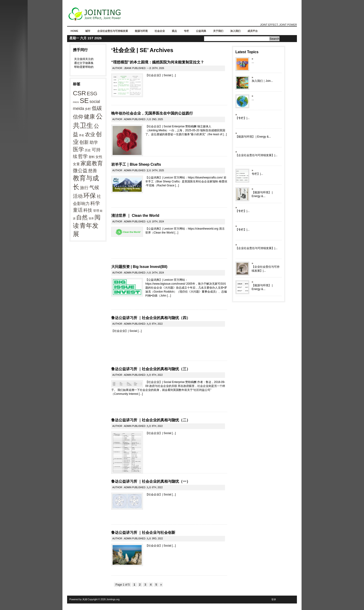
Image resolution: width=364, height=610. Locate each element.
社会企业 (160, 31)
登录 (274, 599)
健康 (89, 117)
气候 (94, 188)
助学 (94, 142)
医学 (78, 149)
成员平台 (253, 31)
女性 (99, 157)
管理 (96, 211)
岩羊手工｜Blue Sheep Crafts (136, 164)
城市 (88, 31)
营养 (91, 218)
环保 (90, 196)
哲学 (83, 156)
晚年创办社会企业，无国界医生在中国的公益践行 (152, 113)
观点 (174, 31)
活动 (78, 196)
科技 (88, 210)
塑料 (92, 157)
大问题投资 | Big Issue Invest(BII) (139, 267)
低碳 (97, 108)
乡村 (88, 109)
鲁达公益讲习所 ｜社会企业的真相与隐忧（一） (151, 481)
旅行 (84, 188)
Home (74, 31)
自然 (82, 217)
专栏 (186, 31)
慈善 (93, 171)
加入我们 (235, 31)
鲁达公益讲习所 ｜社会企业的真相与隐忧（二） (151, 420)
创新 (84, 142)
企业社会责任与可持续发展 (113, 31)
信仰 (78, 117)
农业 (90, 134)
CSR (79, 93)
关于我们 (218, 31)
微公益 (80, 171)
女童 (76, 164)
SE (84, 101)
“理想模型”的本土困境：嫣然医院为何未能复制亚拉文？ (158, 62)
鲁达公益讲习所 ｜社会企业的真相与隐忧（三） (151, 369)
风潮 (85, 599)
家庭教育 (92, 163)
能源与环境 (141, 31)
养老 (81, 135)
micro (76, 102)
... (174, 75)
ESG (92, 94)
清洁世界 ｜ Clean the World (135, 216)
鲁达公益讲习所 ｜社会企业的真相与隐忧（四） (151, 318)
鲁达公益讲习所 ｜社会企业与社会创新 (143, 533)
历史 (88, 150)
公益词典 (201, 31)
